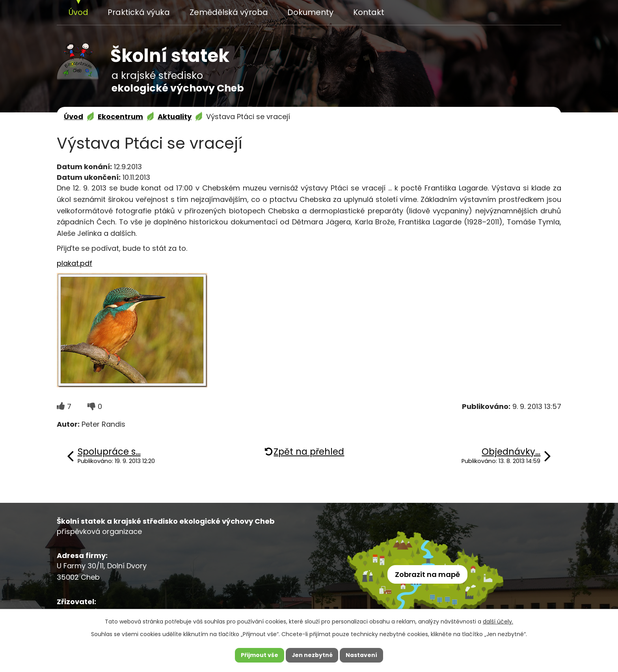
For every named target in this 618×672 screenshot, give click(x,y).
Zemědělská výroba (229, 12)
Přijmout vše (259, 655)
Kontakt (369, 12)
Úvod (78, 12)
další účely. (498, 621)
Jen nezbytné (312, 655)
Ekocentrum (120, 117)
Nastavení (362, 655)
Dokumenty (310, 12)
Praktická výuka (139, 12)
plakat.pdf (74, 263)
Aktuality (175, 117)
